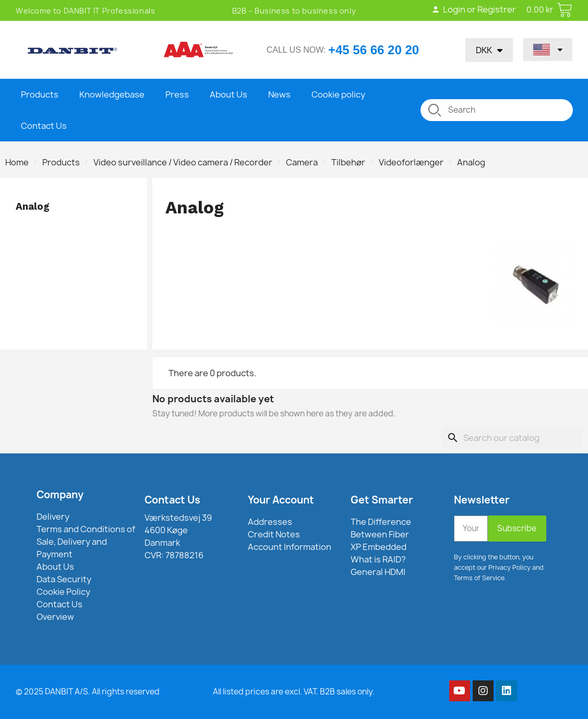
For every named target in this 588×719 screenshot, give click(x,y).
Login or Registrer (474, 9)
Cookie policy (338, 94)
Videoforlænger (411, 162)
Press (177, 94)
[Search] (513, 438)
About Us (229, 94)
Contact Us (44, 126)
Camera (302, 162)
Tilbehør (348, 162)
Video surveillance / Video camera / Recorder (183, 162)
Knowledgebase (112, 94)
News (279, 94)
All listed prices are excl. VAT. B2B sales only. (294, 692)
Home (17, 162)
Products (40, 94)
